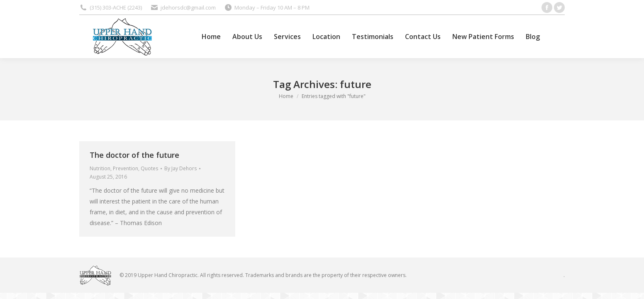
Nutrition (100, 168)
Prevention (126, 168)
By (181, 168)
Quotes (149, 168)
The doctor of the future (134, 155)
